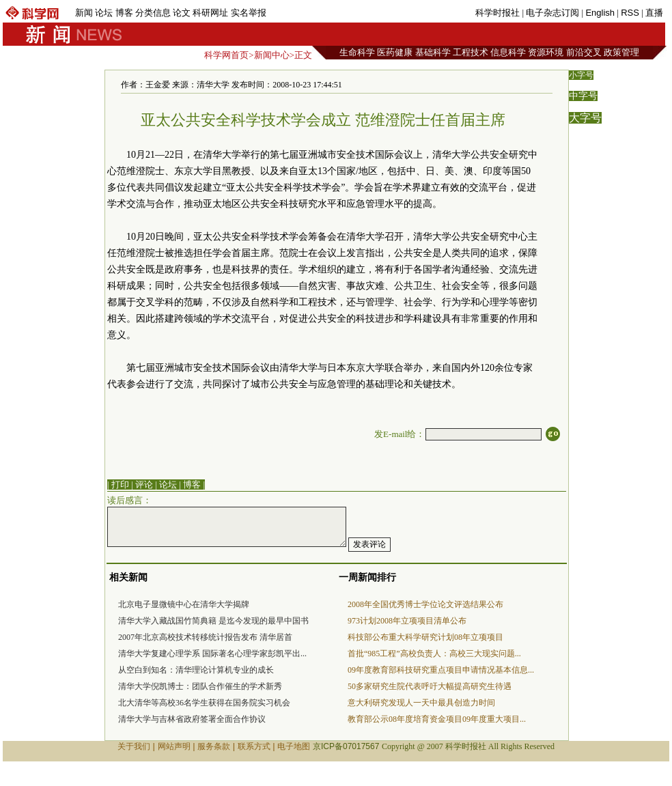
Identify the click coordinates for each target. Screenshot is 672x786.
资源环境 (546, 52)
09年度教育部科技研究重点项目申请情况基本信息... (441, 670)
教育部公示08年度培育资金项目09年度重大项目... (437, 719)
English (600, 13)
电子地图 (294, 746)
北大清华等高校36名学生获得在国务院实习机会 (204, 703)
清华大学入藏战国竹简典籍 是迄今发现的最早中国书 (213, 621)
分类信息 (153, 13)
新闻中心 (272, 55)
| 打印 (118, 485)
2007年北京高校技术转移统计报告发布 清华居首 (205, 637)
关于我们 (134, 746)
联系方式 (254, 746)
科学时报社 (498, 13)
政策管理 (621, 52)
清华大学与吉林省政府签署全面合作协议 (192, 719)
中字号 (583, 96)
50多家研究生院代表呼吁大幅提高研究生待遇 (430, 686)
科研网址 (210, 13)
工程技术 (471, 52)
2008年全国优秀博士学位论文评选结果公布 (425, 604)
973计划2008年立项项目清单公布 (407, 621)
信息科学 (508, 52)
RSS (630, 13)
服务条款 (214, 746)
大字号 (585, 118)
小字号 (581, 75)
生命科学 (357, 52)
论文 (182, 13)
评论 (144, 485)
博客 (124, 13)
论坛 (104, 13)
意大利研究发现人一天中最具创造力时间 (421, 703)
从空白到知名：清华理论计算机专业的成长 (196, 670)
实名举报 (249, 13)
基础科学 (433, 52)
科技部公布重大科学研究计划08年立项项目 (425, 637)
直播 (654, 13)
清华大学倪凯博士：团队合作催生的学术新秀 (200, 686)
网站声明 (174, 746)
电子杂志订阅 (552, 13)
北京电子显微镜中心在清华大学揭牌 (184, 604)
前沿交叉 (584, 52)
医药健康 (395, 52)
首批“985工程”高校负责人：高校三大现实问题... (434, 654)
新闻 (84, 13)
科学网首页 (226, 55)
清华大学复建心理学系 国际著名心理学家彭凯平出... (212, 654)
